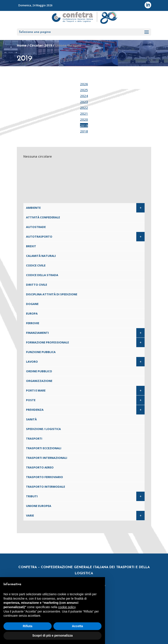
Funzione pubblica (41, 352)
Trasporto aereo (40, 467)
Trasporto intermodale (45, 487)
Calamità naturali (41, 256)
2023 (84, 102)
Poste (31, 400)
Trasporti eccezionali (44, 448)
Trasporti (34, 439)
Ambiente (33, 208)
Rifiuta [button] (28, 626)
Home (22, 45)
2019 (84, 125)
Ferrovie (33, 323)
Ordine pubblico (39, 371)
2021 (84, 113)
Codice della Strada (42, 275)
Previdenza (35, 410)
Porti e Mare (36, 390)
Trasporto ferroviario (45, 477)
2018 (84, 131)
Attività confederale (43, 217)
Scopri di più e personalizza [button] (52, 635)
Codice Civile (36, 265)
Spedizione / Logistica (43, 429)
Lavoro (32, 362)
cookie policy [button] (67, 607)
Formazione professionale (47, 342)
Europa (32, 313)
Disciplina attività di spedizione (52, 294)
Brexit (31, 246)
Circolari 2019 (41, 45)
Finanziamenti (37, 333)
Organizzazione (39, 381)
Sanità (31, 419)
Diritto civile (37, 285)
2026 (84, 84)
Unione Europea (39, 506)
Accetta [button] (78, 626)
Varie (30, 515)
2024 (84, 96)
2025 (84, 90)
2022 (84, 108)
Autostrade (36, 227)
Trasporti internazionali (47, 458)
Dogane (32, 304)
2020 (84, 119)
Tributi (32, 496)
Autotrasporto (39, 237)
